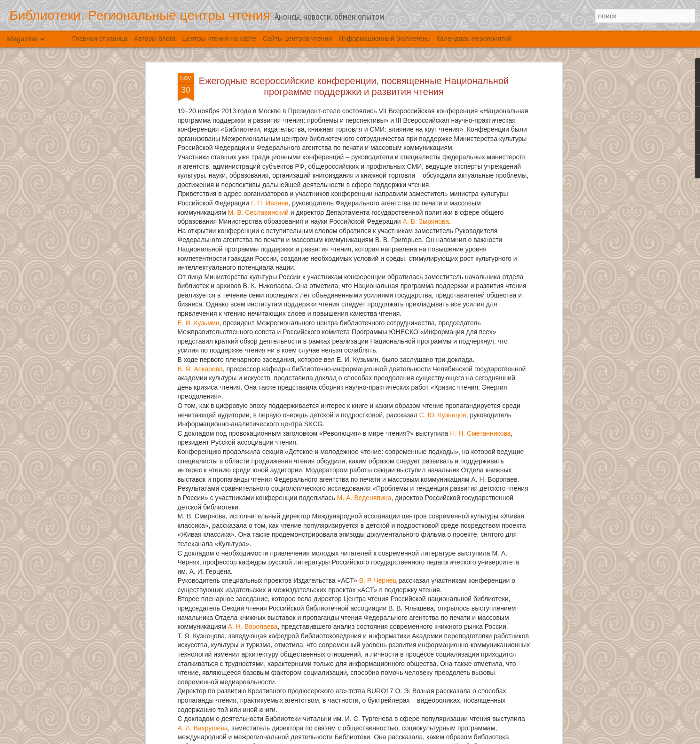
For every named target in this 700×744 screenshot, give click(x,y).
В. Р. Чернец (378, 580)
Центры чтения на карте (219, 39)
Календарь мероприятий (474, 39)
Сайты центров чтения (297, 39)
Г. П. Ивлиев (270, 203)
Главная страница (100, 39)
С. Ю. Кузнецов (443, 415)
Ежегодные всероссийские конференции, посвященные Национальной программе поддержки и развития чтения (354, 86)
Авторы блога (155, 39)
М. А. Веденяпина (364, 498)
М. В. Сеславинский (258, 212)
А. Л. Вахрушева (203, 728)
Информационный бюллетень (384, 39)
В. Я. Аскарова (200, 369)
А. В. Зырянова (426, 221)
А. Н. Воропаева (253, 627)
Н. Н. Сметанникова (480, 433)
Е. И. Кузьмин (199, 323)
